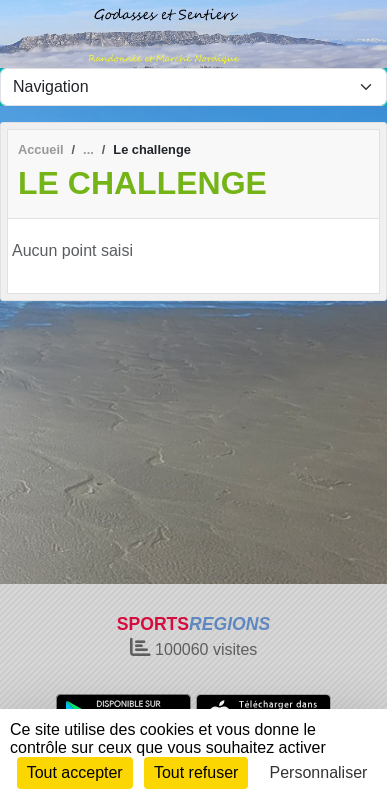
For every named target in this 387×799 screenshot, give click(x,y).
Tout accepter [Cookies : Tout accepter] (75, 772)
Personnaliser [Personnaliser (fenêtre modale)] (319, 772)
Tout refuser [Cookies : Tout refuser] (196, 772)
